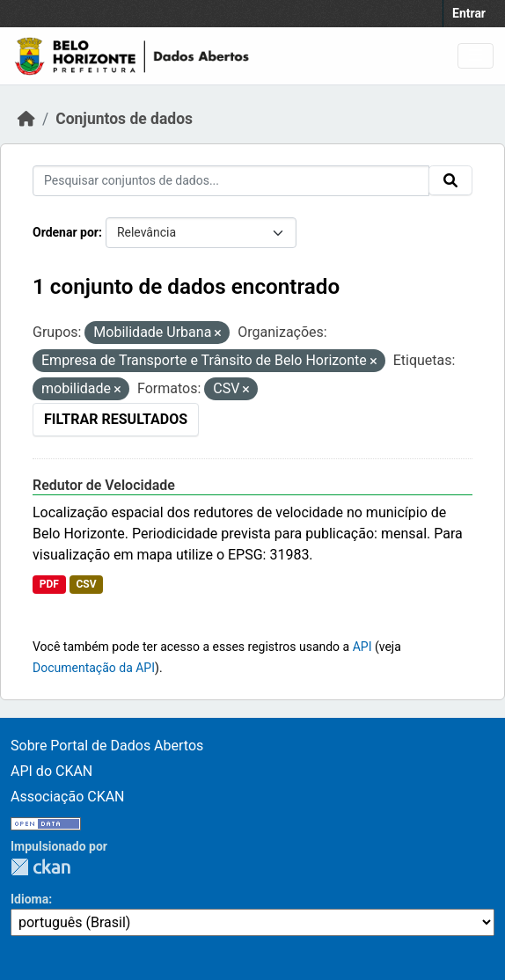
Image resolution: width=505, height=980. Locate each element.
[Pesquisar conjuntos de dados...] (231, 181)
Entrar (469, 13)
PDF (49, 584)
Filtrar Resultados (116, 419)
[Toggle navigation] (476, 56)
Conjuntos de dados (124, 119)
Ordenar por (66, 232)
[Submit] (450, 180)
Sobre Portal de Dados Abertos (107, 746)
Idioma (29, 899)
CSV (86, 584)
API (362, 647)
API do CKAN (51, 771)
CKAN (40, 867)
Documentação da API (94, 668)
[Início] (26, 119)
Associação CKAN (68, 797)
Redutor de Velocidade (104, 485)
